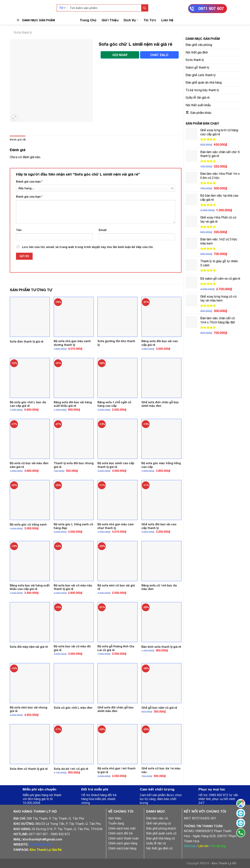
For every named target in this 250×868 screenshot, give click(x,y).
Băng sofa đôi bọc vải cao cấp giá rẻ (160, 343)
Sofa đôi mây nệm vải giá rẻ (29, 647)
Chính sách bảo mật (122, 828)
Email (103, 230)
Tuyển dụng (116, 823)
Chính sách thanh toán (123, 838)
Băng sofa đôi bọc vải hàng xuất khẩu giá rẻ (73, 404)
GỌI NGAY (120, 55)
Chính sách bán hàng (122, 848)
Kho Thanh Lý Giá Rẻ (46, 850)
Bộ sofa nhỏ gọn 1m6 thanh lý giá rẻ (117, 770)
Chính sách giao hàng (123, 843)
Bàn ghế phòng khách (161, 828)
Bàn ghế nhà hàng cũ (160, 838)
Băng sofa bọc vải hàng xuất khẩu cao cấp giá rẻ (30, 587)
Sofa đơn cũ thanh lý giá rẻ (29, 769)
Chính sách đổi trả (120, 833)
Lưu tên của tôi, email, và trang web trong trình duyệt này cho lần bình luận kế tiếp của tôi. (88, 247)
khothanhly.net (41, 844)
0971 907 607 (211, 8)
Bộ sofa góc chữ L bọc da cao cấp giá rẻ (28, 404)
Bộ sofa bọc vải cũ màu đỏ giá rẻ (72, 648)
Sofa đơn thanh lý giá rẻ (27, 341)
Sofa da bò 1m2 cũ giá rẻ (71, 769)
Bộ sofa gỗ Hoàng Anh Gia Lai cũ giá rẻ (116, 648)
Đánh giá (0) (18, 140)
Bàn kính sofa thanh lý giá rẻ (161, 647)
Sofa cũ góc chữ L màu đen (73, 708)
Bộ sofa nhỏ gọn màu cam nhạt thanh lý (116, 526)
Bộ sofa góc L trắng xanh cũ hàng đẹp (73, 526)
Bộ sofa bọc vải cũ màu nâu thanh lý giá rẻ (73, 587)
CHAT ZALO (159, 55)
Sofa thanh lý (23, 32)
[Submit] (145, 8)
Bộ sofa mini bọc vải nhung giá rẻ (29, 709)
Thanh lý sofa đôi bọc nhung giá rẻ (74, 465)
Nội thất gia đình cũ (159, 848)
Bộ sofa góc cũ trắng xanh (28, 524)
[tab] (18, 140)
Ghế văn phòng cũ (158, 823)
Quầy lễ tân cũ (156, 843)
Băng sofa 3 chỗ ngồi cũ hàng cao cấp (114, 404)
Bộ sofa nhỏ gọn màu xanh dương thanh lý (72, 343)
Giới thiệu (115, 818)
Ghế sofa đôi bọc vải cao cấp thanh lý (159, 526)
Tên (19, 230)
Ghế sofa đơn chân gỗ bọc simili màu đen (160, 404)
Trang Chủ (88, 20)
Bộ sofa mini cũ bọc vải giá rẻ (116, 587)
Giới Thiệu (110, 20)
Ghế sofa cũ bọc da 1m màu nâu (161, 770)
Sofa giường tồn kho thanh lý (116, 343)
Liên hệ (203, 846)
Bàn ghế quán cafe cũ (161, 833)
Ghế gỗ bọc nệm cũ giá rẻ (159, 708)
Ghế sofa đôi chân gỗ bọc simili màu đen (116, 709)
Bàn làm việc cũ (157, 818)
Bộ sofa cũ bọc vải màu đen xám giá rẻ (29, 465)
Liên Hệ (167, 20)
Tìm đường (218, 846)
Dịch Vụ (131, 20)
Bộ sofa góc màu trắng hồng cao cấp (161, 465)
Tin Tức (150, 20)
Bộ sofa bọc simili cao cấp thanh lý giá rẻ (116, 465)
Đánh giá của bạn (29, 182)
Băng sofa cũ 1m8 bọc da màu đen (159, 587)
